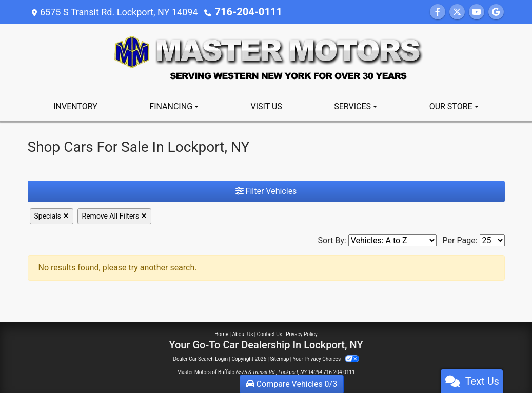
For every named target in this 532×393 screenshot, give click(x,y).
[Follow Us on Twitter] (457, 12)
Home (221, 334)
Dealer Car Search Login (200, 359)
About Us (243, 334)
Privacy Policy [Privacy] (302, 334)
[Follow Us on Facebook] (438, 12)
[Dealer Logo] (266, 57)
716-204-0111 (244, 12)
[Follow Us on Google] (496, 12)
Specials (52, 216)
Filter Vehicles (266, 191)
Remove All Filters (114, 216)
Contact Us (270, 334)
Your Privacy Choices (326, 359)
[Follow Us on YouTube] (477, 12)
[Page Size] (492, 240)
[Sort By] (392, 240)
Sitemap (279, 359)
